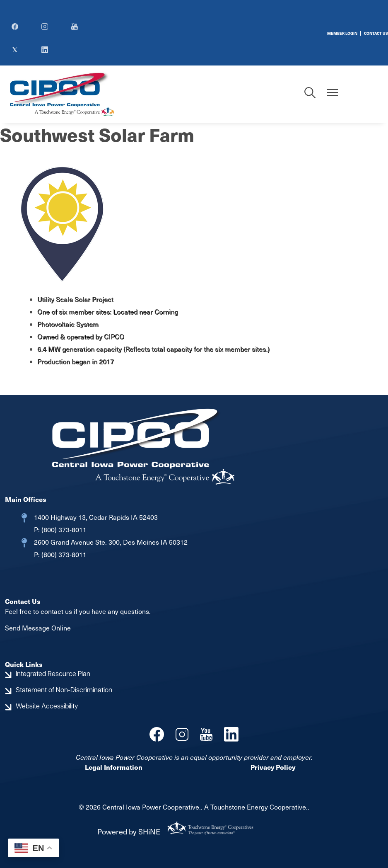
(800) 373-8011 (63, 530)
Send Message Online (38, 628)
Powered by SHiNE (129, 831)
